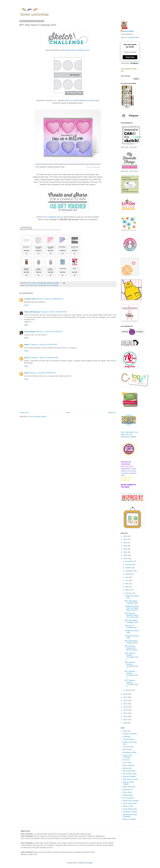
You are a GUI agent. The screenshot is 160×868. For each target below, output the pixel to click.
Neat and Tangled (129, 776)
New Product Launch (130, 779)
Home (68, 413)
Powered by (130, 63)
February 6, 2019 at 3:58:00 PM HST (54, 312)
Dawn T (27, 345)
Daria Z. (27, 358)
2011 (125, 716)
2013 (125, 710)
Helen (27, 373)
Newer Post (24, 413)
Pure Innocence (129, 798)
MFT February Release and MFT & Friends (131, 648)
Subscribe (130, 57)
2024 (125, 543)
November (129, 565)
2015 (125, 704)
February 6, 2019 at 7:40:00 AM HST (50, 299)
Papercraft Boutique (32, 312)
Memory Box (127, 768)
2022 (125, 549)
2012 (125, 713)
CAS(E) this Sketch (130, 734)
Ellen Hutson (127, 750)
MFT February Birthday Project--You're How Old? (132, 615)
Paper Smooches (129, 787)
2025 (125, 539)
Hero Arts (126, 760)
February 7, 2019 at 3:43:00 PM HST (43, 373)
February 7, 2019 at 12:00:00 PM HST (45, 358)
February (129, 593)
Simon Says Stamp (130, 803)
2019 (125, 559)
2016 (125, 701)
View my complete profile (130, 37)
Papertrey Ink (128, 790)
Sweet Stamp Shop (130, 809)
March (128, 590)
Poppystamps (128, 795)
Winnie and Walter (129, 819)
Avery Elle (127, 731)
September (130, 571)
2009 (125, 723)
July (127, 577)
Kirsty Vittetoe (30, 332)
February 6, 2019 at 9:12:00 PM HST (44, 345)
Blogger (90, 863)
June (127, 580)
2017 (125, 697)
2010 (125, 720)
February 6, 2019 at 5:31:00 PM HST (49, 332)
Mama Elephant (129, 765)
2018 (125, 694)
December (129, 561)
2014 (125, 707)
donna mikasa (128, 31)
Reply (26, 305)
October (128, 568)
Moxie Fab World (129, 771)
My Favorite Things (32, 285)
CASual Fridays (129, 739)
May (127, 584)
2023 (125, 546)
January (128, 690)
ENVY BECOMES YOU (129, 432)
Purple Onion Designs (131, 801)
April (127, 587)
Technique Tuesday (130, 812)
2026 (125, 536)
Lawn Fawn (127, 763)
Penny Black (127, 792)
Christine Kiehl (30, 299)
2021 (125, 552)
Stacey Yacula (128, 806)
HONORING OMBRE (129, 437)
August (128, 574)
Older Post (112, 413)
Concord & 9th (128, 747)
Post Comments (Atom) (38, 417)
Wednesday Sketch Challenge (49, 285)
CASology (126, 737)
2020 (125, 555)
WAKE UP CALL (127, 435)
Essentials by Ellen (130, 752)
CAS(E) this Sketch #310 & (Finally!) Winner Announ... (132, 608)
